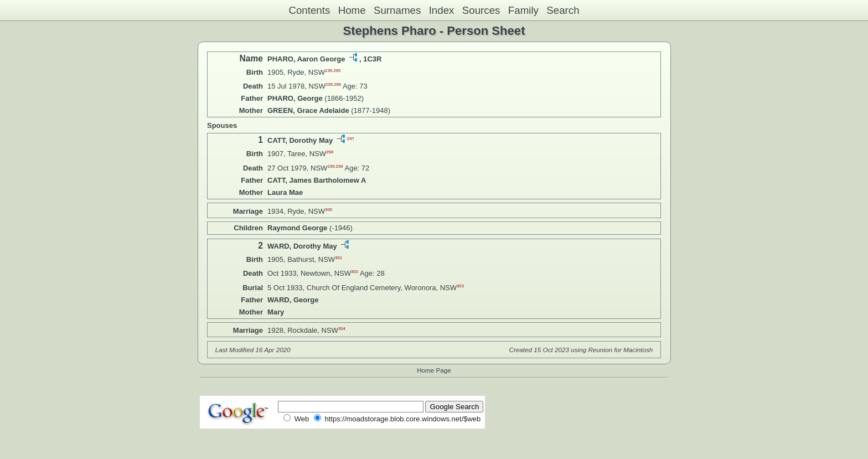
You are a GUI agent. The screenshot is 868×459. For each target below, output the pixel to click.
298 (330, 152)
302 (355, 272)
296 (337, 84)
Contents (309, 10)
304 (342, 329)
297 (351, 139)
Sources (481, 10)
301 (339, 258)
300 (329, 209)
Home (352, 10)
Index (442, 10)
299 (340, 166)
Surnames (397, 10)
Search (563, 10)
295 (337, 71)
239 (329, 71)
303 (460, 285)
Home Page (434, 370)
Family (523, 10)
